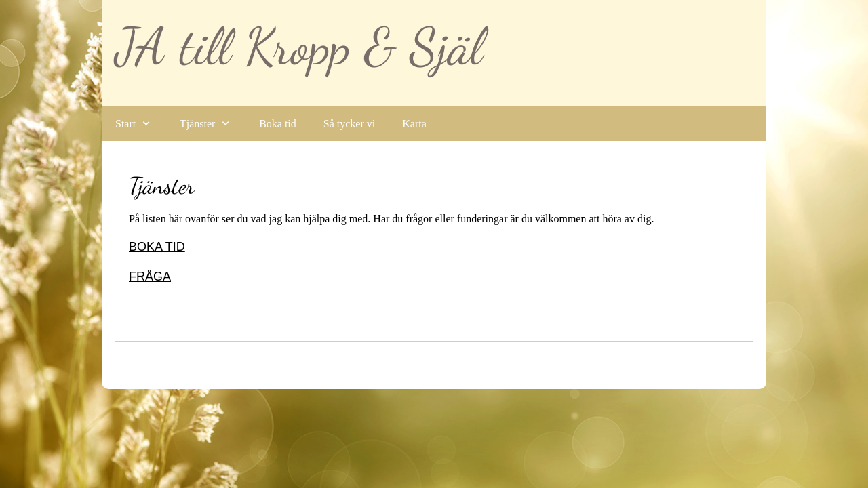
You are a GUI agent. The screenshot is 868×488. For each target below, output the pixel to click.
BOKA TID (157, 247)
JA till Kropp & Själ (299, 46)
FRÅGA (150, 277)
